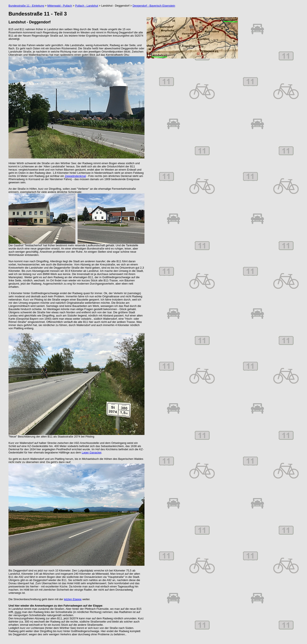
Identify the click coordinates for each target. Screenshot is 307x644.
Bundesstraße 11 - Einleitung (26, 6)
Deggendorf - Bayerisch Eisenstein (154, 6)
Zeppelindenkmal (75, 176)
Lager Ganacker (92, 452)
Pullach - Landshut (87, 6)
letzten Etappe (73, 599)
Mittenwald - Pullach (59, 6)
